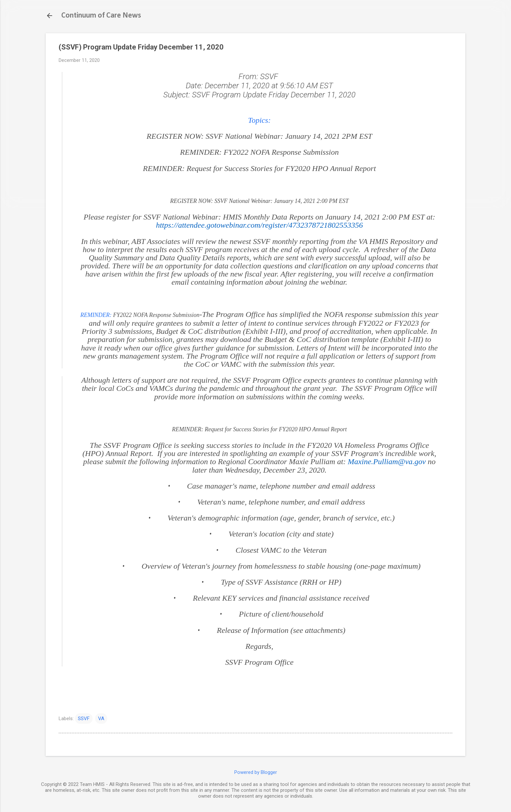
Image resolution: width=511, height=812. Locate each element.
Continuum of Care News (101, 16)
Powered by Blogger (256, 772)
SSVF (84, 719)
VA (101, 719)
